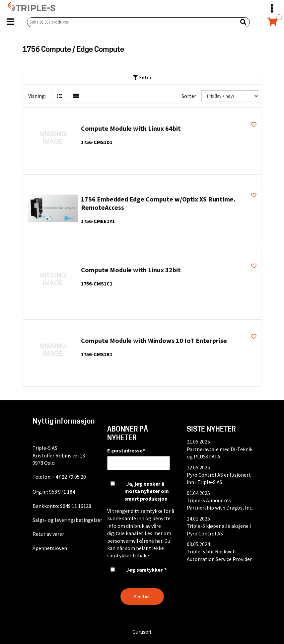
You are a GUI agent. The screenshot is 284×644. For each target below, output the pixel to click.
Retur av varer (48, 534)
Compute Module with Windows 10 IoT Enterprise (154, 340)
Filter (142, 77)
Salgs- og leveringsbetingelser (67, 520)
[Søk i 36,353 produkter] (131, 22)
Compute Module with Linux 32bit (131, 270)
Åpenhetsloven (50, 548)
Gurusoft (142, 632)
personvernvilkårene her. (135, 541)
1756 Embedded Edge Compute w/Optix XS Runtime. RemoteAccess (158, 203)
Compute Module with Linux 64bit (131, 128)
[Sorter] (230, 96)
